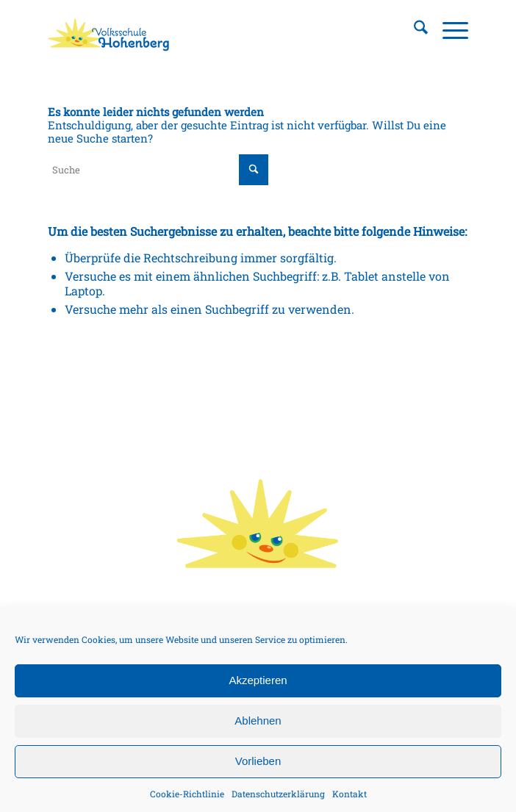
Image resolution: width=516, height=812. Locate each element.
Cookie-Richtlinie (187, 794)
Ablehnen (258, 721)
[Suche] (413, 29)
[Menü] (448, 29)
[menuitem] (413, 29)
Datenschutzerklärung (278, 794)
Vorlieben (258, 761)
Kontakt (350, 794)
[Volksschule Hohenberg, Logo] (216, 29)
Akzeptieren (258, 680)
